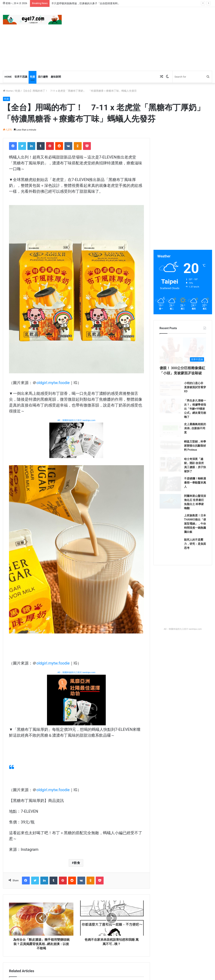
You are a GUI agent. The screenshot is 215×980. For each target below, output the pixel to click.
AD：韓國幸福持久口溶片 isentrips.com (76, 420)
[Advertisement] (145, 38)
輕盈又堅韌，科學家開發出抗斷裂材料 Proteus (195, 480)
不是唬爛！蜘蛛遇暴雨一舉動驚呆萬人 (195, 529)
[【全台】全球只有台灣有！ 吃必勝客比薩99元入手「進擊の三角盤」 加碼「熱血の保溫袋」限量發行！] (30, 888)
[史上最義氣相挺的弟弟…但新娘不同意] (170, 460)
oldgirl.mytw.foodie (53, 383)
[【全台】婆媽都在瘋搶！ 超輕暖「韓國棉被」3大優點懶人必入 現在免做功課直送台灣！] (30, 825)
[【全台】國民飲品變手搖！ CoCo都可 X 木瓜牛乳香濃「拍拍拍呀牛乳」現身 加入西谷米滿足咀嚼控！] (77, 888)
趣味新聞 (56, 77)
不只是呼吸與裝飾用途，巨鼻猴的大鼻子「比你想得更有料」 (86, 3)
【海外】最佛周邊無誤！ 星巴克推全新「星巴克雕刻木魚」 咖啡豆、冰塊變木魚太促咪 (122, 791)
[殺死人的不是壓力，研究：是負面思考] (170, 606)
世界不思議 (21, 77)
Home (8, 77)
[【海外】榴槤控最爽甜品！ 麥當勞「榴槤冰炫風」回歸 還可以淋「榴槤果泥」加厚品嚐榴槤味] (123, 888)
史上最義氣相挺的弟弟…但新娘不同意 (195, 456)
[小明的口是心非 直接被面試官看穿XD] (170, 412)
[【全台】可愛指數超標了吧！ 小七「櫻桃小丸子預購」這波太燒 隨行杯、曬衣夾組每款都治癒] (77, 825)
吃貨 (33, 77)
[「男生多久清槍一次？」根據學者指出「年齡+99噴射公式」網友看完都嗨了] (170, 436)
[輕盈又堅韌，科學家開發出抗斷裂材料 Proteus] (170, 485)
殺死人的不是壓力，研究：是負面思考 (195, 601)
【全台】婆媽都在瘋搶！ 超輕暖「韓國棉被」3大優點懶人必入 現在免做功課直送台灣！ (30, 853)
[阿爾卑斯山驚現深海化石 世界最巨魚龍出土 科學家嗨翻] (170, 557)
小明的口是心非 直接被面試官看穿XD (195, 407)
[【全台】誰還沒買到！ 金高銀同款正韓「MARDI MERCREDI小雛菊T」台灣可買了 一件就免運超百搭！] (77, 763)
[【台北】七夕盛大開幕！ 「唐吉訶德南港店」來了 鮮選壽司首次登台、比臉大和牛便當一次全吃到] (123, 825)
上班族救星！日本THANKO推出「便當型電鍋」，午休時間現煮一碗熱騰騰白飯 (195, 581)
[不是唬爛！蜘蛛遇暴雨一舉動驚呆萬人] (170, 533)
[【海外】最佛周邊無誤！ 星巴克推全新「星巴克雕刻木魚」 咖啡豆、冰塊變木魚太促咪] (123, 763)
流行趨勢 (43, 77)
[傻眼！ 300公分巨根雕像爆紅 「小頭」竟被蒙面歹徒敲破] (183, 361)
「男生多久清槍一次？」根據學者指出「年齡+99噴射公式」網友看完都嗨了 (195, 436)
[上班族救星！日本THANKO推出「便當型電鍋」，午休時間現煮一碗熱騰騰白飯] (170, 582)
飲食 (77, 625)
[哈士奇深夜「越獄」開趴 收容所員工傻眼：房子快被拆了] (170, 509)
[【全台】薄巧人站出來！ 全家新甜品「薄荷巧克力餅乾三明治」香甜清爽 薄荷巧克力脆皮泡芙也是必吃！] (30, 763)
